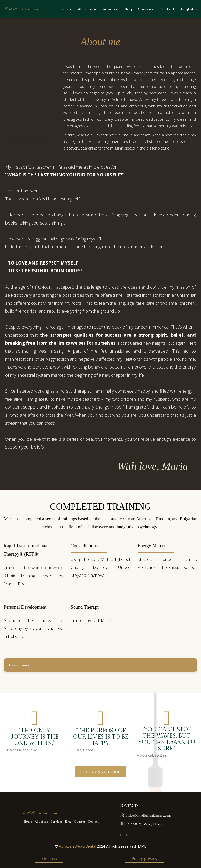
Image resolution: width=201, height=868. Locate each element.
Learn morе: (20, 665)
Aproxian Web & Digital (77, 846)
